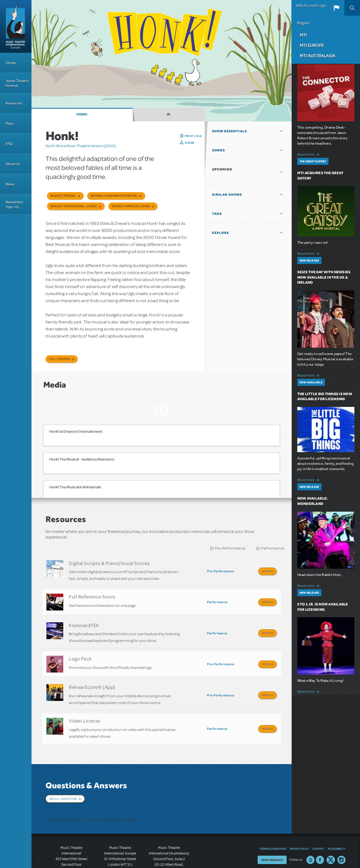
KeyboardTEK (84, 619)
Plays (10, 123)
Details (267, 571)
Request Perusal (63, 196)
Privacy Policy (299, 821)
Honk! (82, 114)
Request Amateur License (131, 206)
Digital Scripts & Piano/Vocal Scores (109, 563)
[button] (336, 8)
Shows (11, 63)
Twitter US (331, 832)
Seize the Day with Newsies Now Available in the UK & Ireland (324, 277)
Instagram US (341, 832)
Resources (14, 103)
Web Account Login (311, 6)
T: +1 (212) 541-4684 (71, 848)
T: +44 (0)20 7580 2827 (120, 843)
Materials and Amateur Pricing (114, 196)
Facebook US (320, 832)
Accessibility (336, 821)
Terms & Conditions (273, 821)
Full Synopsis (59, 359)
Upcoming (222, 169)
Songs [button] (219, 150)
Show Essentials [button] (229, 131)
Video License (85, 705)
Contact (318, 821)
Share (190, 143)
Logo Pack (80, 649)
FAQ (9, 144)
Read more (309, 154)
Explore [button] (220, 233)
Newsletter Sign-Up (14, 204)
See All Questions (63, 780)
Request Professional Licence (74, 206)
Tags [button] (217, 214)
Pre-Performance (230, 548)
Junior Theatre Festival (17, 83)
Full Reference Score (92, 593)
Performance (273, 548)
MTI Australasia (318, 56)
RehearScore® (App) (92, 675)
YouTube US (310, 832)
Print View (193, 136)
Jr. (169, 114)
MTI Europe (312, 45)
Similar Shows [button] (227, 195)
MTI (303, 35)
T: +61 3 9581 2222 (169, 854)
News (10, 184)
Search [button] (352, 8)
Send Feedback (272, 832)
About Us (13, 164)
